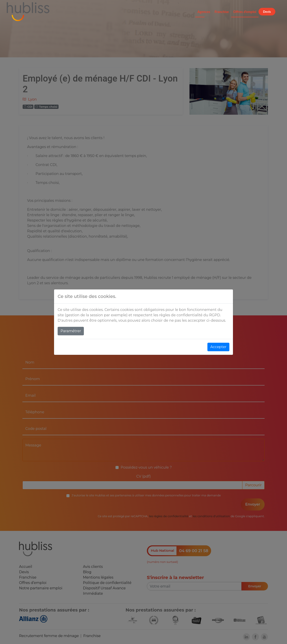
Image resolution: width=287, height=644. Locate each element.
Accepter (218, 347)
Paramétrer (71, 331)
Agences (204, 12)
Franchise (222, 12)
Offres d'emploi (245, 12)
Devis (267, 12)
